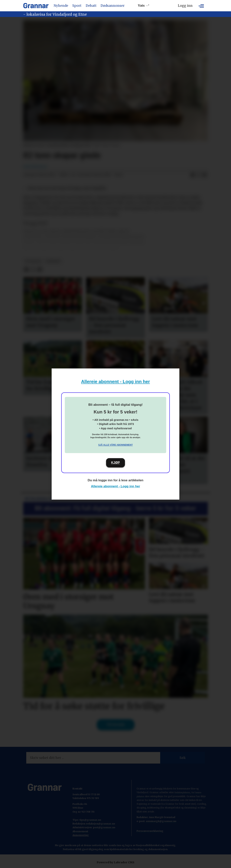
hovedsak (33, 261)
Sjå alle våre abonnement (115, 445)
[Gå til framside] (36, 6)
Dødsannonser (113, 6)
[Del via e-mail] (205, 175)
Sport (77, 6)
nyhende (53, 261)
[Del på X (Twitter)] (199, 175)
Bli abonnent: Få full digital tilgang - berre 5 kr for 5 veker (115, 508)
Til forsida (116, 725)
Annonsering (81, 835)
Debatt (91, 6)
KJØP (115, 463)
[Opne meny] (201, 6)
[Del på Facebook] (193, 175)
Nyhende (61, 6)
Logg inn (185, 6)
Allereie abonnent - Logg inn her (116, 382)
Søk (183, 758)
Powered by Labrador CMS (115, 862)
